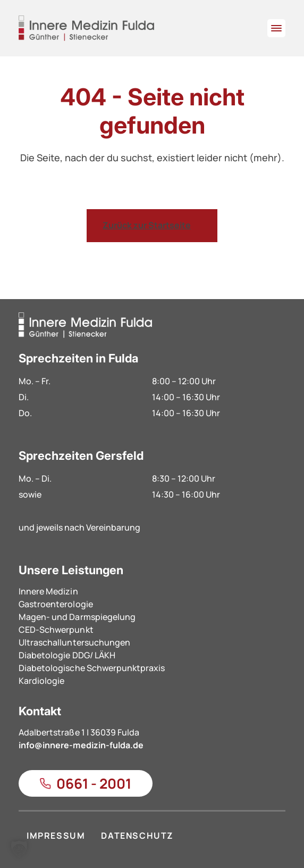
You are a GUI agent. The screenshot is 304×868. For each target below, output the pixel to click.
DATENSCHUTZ (137, 836)
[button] (19, 849)
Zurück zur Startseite (147, 225)
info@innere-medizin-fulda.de (81, 745)
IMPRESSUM (56, 836)
